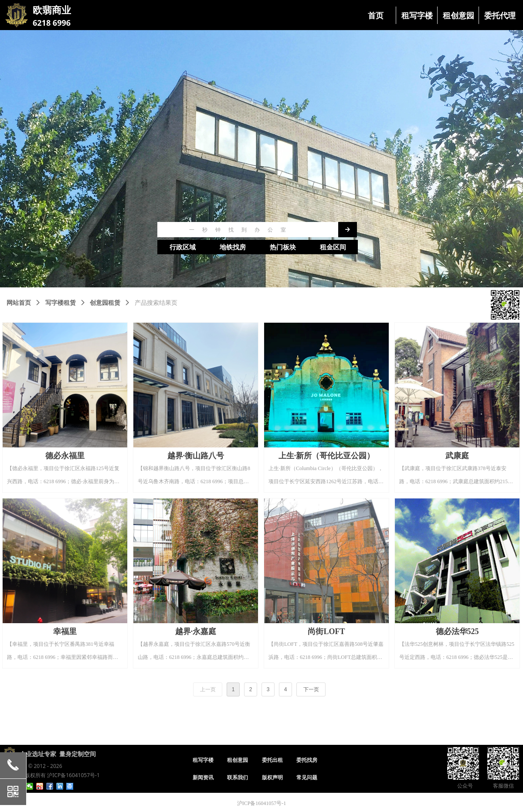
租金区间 (333, 247)
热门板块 (283, 247)
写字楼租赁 (61, 303)
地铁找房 (233, 247)
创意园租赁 (105, 303)
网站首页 (19, 303)
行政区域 (183, 247)
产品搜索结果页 (156, 303)
